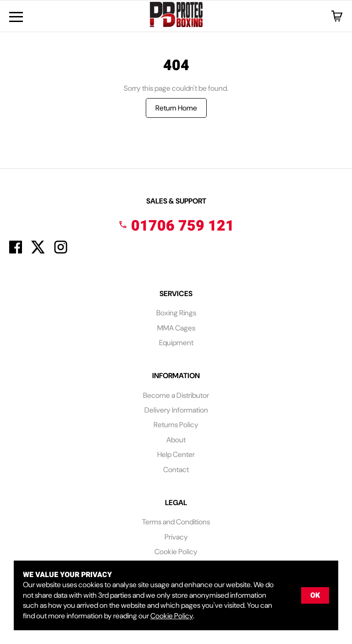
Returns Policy (176, 425)
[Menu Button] (16, 17)
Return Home (176, 108)
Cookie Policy (176, 552)
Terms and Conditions (176, 522)
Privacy (176, 537)
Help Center (176, 454)
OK (315, 595)
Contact (176, 470)
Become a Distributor (176, 395)
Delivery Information (176, 410)
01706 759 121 (176, 226)
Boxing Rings (176, 313)
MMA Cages (176, 328)
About (176, 440)
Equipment (176, 343)
